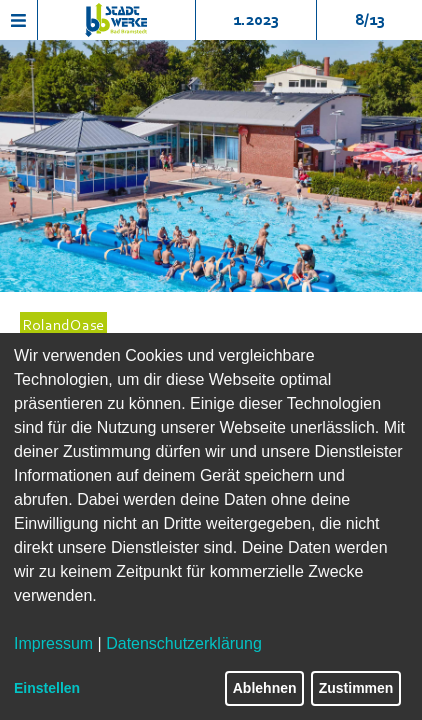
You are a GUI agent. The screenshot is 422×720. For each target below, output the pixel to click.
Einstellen (47, 688)
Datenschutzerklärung (184, 643)
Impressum (53, 643)
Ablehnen (265, 688)
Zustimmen (356, 688)
